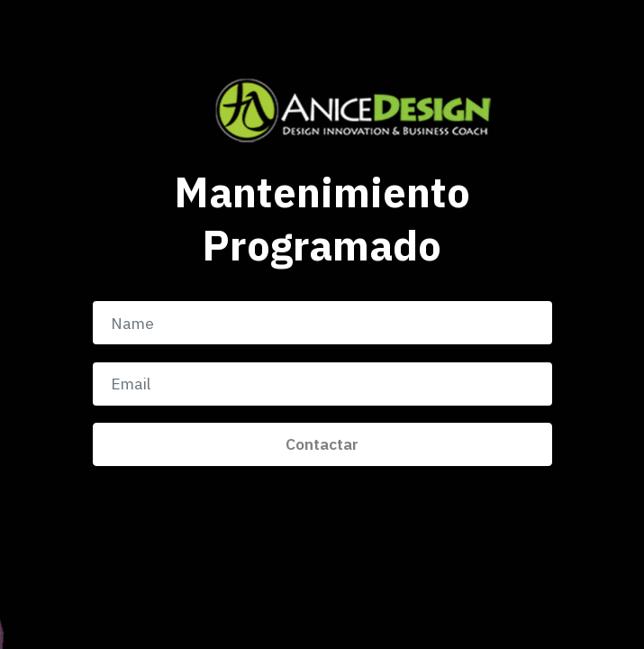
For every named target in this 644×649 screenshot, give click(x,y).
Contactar (322, 444)
